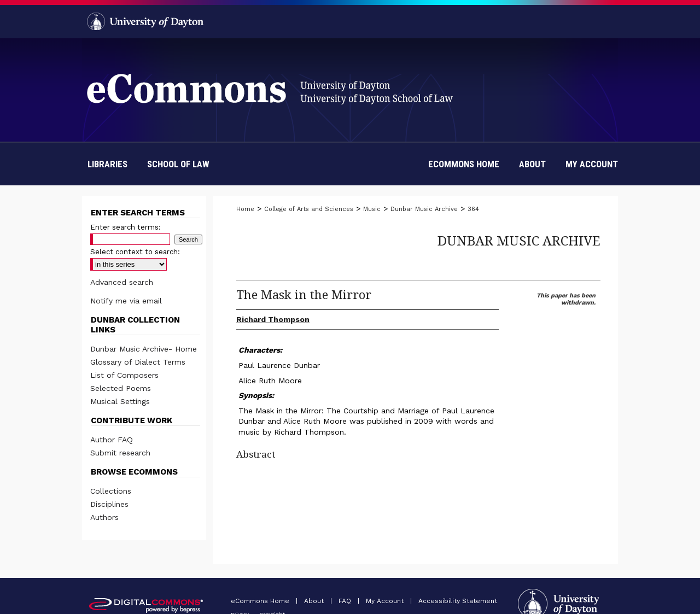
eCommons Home (261, 601)
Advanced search (122, 282)
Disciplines (109, 504)
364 (473, 209)
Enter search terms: (126, 227)
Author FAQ (112, 440)
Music (372, 209)
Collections (111, 491)
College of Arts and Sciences (309, 209)
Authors (104, 517)
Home (245, 209)
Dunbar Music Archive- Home (144, 349)
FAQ (346, 601)
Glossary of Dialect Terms (138, 362)
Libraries (107, 164)
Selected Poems (121, 388)
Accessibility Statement (458, 601)
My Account (386, 601)
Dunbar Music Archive (424, 209)
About (315, 601)
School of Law (178, 164)
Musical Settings (120, 401)
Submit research (120, 453)
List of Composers (124, 375)
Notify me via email (126, 301)
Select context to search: (135, 252)
